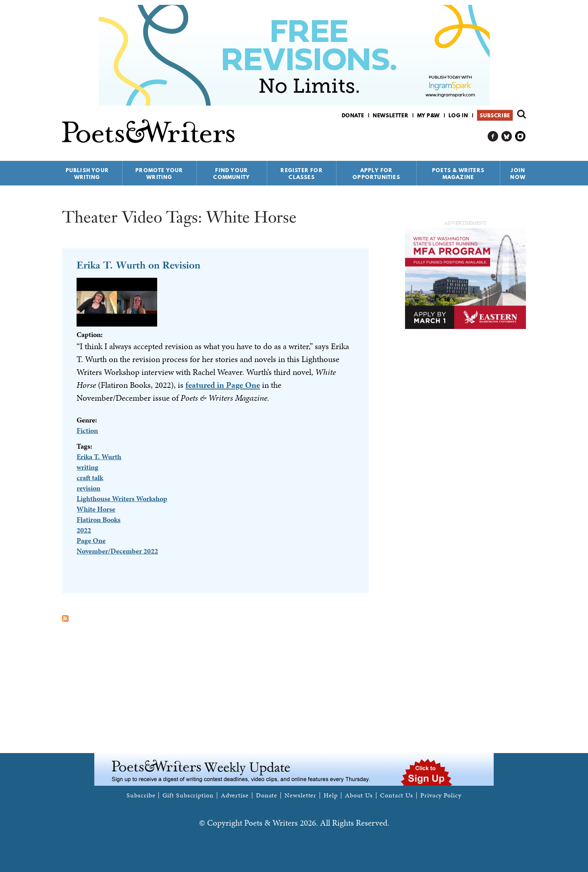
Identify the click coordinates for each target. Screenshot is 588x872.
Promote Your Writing (159, 174)
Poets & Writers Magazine (458, 174)
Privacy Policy (441, 795)
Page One (91, 540)
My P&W (428, 115)
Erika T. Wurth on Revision (138, 265)
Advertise (235, 795)
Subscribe (495, 115)
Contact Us (397, 795)
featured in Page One (223, 385)
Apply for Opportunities (376, 174)
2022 (84, 530)
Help (331, 795)
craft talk (90, 478)
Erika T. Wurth (99, 457)
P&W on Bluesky (507, 136)
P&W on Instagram (520, 136)
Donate (353, 115)
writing (87, 467)
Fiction (87, 430)
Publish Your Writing (87, 174)
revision (88, 488)
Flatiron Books (99, 519)
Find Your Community (232, 174)
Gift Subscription (188, 795)
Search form (522, 114)
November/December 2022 (117, 551)
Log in (458, 115)
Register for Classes (301, 174)
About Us (359, 795)
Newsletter (391, 115)
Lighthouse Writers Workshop (122, 498)
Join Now (518, 174)
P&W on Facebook (493, 136)
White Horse (96, 509)
